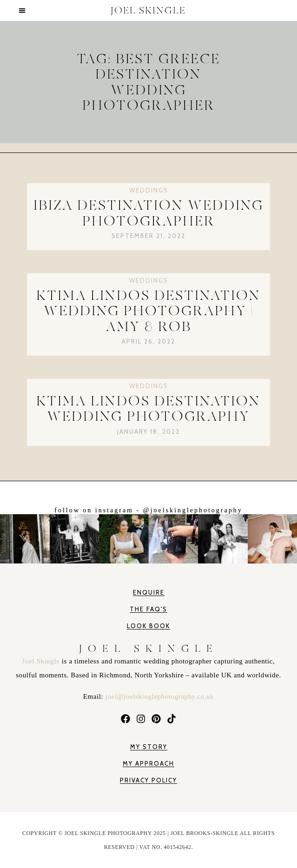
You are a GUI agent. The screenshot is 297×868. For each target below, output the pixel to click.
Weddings (149, 190)
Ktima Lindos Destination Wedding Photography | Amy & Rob (148, 311)
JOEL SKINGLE (148, 10)
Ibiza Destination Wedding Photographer (148, 213)
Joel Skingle (42, 661)
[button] (23, 10)
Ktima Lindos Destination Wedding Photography (148, 409)
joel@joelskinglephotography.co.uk (160, 696)
